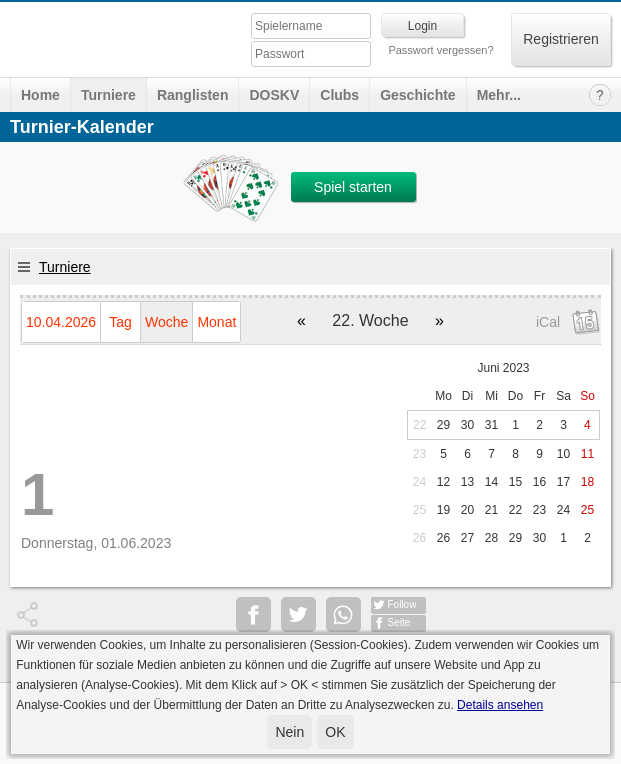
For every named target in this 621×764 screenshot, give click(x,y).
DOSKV (274, 95)
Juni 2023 (503, 368)
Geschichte (417, 95)
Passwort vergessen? (440, 50)
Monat (216, 322)
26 (419, 538)
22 (419, 425)
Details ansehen (500, 705)
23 (419, 454)
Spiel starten (353, 187)
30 (467, 425)
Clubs (339, 95)
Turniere (108, 95)
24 (419, 482)
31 (491, 425)
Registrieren (560, 39)
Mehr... (499, 95)
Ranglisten (193, 95)
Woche (166, 322)
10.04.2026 (61, 322)
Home (40, 95)
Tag (120, 322)
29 (443, 425)
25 (419, 510)
